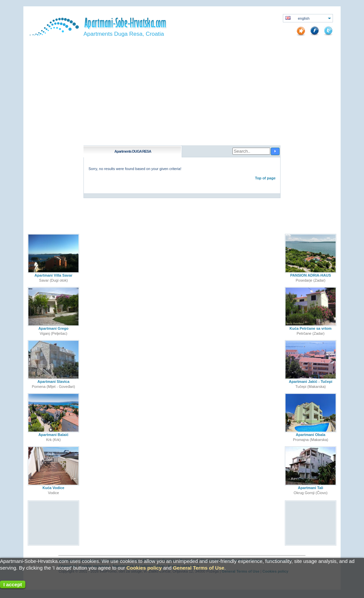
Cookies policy (144, 568)
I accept (13, 584)
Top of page (265, 178)
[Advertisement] (182, 95)
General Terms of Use (199, 568)
